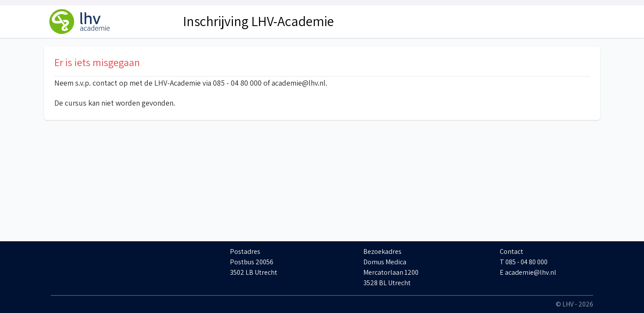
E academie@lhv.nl (528, 272)
